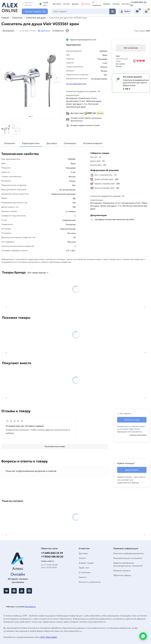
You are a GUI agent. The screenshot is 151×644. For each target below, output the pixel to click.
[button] (30, 116)
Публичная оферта (122, 575)
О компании (97, 4)
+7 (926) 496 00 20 (52, 557)
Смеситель (17, 18)
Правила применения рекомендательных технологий (128, 564)
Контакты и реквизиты (90, 582)
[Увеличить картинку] (31, 78)
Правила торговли (122, 571)
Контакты (126, 4)
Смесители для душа (36, 18)
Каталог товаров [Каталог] (33, 11)
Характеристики (31, 143)
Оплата (66, 4)
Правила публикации (138, 435)
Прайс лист (44, 4)
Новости (83, 577)
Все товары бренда (120, 65)
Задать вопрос (132, 470)
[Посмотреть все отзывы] (55, 446)
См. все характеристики (76, 84)
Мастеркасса (30, 607)
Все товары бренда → (38, 273)
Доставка (57, 4)
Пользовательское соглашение (128, 558)
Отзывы (116, 4)
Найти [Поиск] (113, 11)
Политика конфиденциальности (128, 553)
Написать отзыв (132, 420)
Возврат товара (86, 563)
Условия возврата (93, 143)
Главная (5, 18)
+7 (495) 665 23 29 (52, 553)
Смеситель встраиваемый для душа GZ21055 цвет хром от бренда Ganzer (136, 83)
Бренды (75, 4)
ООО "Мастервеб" (49, 637)
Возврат (107, 4)
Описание (9, 143)
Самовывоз (70, 143)
